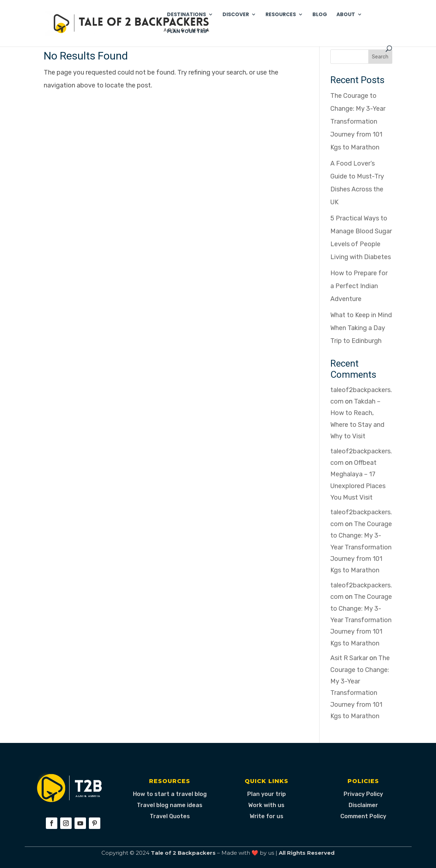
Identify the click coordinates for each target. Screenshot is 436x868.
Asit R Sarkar (349, 658)
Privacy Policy (363, 794)
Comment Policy (363, 816)
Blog (320, 15)
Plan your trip (267, 794)
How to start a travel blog (170, 794)
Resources (281, 15)
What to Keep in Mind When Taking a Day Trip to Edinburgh (361, 328)
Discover (236, 15)
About (346, 15)
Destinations (186, 15)
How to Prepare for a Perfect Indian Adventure (359, 286)
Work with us (266, 805)
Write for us (267, 816)
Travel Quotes (170, 816)
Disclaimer (363, 805)
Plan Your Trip (188, 32)
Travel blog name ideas (170, 805)
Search (380, 57)
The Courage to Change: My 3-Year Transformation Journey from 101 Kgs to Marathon (358, 121)
